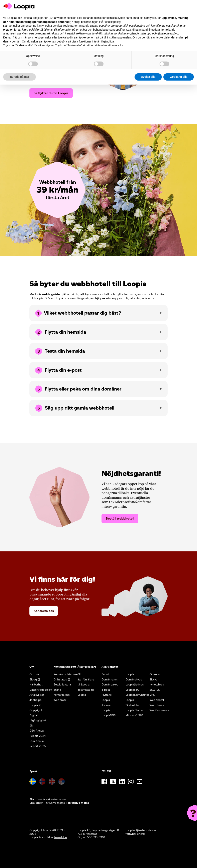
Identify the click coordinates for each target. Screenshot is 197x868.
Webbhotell (157, 700)
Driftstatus (60, 680)
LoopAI (106, 710)
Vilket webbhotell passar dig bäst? (78, 313)
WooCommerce (159, 710)
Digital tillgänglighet (38, 718)
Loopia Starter (134, 710)
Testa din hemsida (60, 351)
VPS (152, 695)
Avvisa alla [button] (148, 77)
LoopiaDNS (109, 715)
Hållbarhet (36, 685)
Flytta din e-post (58, 370)
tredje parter (70, 26)
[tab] (98, 313)
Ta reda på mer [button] (20, 77)
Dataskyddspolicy (41, 690)
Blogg (33, 680)
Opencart (156, 674)
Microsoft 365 (135, 715)
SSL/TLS (155, 690)
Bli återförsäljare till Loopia (86, 679)
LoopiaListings (135, 685)
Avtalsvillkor (37, 695)
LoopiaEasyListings (138, 695)
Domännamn (110, 680)
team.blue (61, 837)
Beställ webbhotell (120, 518)
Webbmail (60, 700)
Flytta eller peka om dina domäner (78, 389)
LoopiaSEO (132, 690)
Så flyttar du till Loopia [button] (51, 93)
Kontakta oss (44, 611)
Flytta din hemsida (60, 332)
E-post (106, 690)
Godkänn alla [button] (179, 77)
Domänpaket (110, 685)
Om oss (34, 674)
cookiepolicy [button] (113, 22)
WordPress (157, 705)
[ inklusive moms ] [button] (56, 803)
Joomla (106, 705)
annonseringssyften (15, 33)
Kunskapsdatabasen (66, 674)
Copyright (36, 710)
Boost (105, 674)
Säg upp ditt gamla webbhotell (74, 408)
